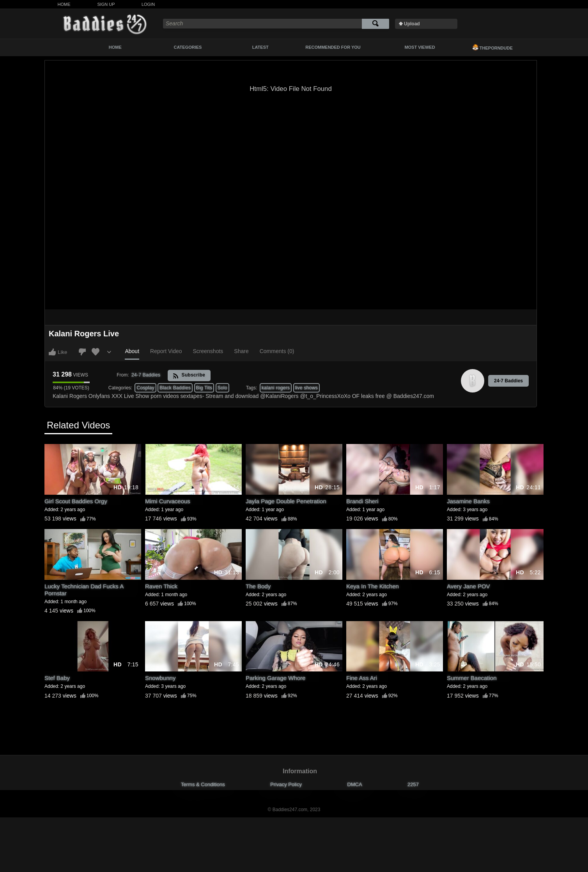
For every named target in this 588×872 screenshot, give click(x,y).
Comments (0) (277, 351)
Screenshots (208, 351)
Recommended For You (333, 47)
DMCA (354, 784)
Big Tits (204, 388)
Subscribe (189, 376)
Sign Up (106, 4)
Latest (260, 47)
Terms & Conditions (203, 784)
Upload (412, 24)
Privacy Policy (286, 784)
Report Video (166, 351)
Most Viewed (420, 47)
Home (64, 4)
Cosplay (145, 388)
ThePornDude (492, 47)
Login (148, 4)
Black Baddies (175, 388)
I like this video (52, 352)
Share (241, 351)
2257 (413, 784)
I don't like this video (82, 352)
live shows (306, 388)
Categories (188, 47)
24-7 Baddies (508, 381)
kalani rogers (276, 388)
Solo (222, 388)
